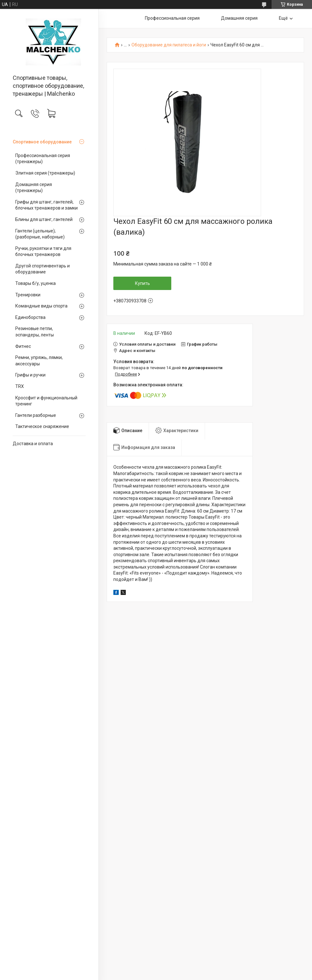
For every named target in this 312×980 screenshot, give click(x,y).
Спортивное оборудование (42, 142)
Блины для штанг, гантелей (44, 219)
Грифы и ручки (30, 375)
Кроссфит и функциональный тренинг (46, 401)
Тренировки (28, 295)
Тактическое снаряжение (42, 426)
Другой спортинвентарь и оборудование (43, 269)
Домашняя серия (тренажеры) (34, 188)
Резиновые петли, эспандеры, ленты (35, 332)
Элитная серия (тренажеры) (45, 173)
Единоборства (30, 317)
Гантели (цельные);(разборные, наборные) (40, 234)
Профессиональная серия (172, 18)
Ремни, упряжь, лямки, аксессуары (39, 361)
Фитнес (23, 346)
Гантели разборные (36, 415)
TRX (20, 386)
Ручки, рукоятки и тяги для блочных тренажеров (43, 252)
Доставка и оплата (33, 444)
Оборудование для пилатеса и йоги (169, 45)
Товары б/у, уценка (35, 283)
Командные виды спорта (41, 306)
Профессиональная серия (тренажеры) (43, 159)
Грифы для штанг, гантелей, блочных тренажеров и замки (46, 205)
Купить (142, 283)
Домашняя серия (239, 18)
